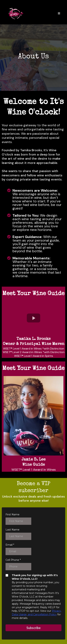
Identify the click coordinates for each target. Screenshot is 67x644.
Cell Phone (13, 560)
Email (10, 545)
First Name (13, 514)
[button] (59, 14)
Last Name (13, 530)
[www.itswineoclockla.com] (16, 14)
